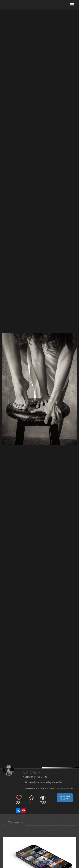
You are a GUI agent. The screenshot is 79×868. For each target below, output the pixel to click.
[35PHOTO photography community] (17, 5)
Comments (15, 822)
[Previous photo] (4, 378)
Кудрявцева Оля (35, 777)
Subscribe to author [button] (65, 798)
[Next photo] (75, 378)
